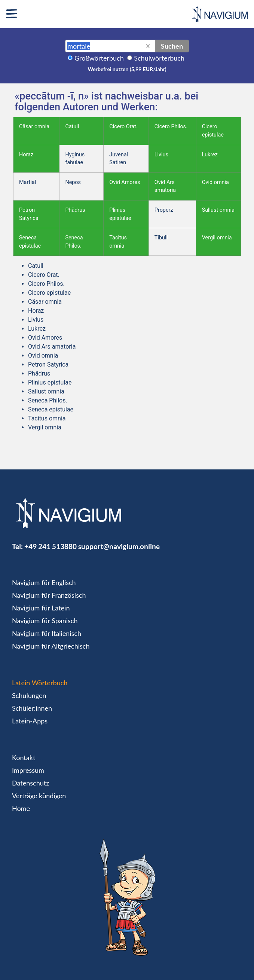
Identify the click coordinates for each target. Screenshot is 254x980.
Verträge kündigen (39, 796)
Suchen (172, 46)
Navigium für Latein (41, 608)
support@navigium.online (119, 546)
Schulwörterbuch (159, 58)
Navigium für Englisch (44, 582)
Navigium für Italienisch (47, 633)
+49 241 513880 (51, 546)
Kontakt (24, 757)
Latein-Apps (30, 721)
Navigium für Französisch (49, 595)
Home (21, 808)
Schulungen (29, 695)
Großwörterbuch (99, 58)
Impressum (28, 770)
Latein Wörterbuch (40, 683)
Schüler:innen (32, 708)
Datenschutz (30, 783)
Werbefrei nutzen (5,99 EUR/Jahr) (127, 69)
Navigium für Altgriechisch (51, 646)
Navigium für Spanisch (45, 621)
